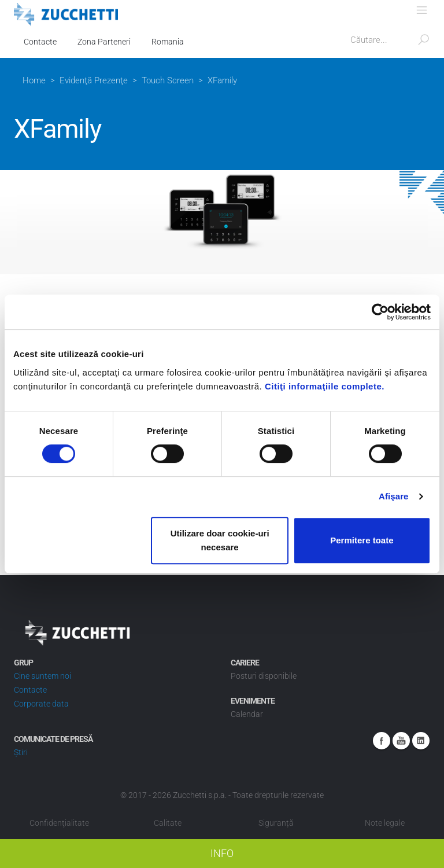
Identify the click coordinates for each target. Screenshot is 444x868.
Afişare (394, 496)
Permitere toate (362, 540)
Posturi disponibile (264, 676)
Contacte (40, 42)
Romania (168, 42)
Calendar (247, 714)
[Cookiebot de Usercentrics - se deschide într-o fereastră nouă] (380, 312)
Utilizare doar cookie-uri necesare (220, 540)
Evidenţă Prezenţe (94, 80)
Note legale (385, 823)
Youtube (401, 741)
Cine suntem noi (42, 676)
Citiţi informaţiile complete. (325, 386)
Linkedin (421, 741)
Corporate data (41, 704)
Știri (21, 752)
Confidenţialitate (59, 823)
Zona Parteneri (104, 42)
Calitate (168, 823)
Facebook (382, 741)
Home (34, 80)
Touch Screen (168, 80)
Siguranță (276, 823)
